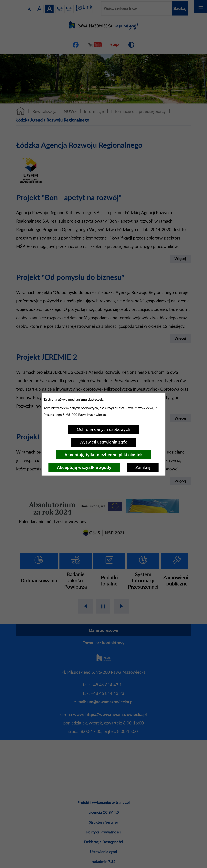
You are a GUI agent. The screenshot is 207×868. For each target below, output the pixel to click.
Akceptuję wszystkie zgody (84, 467)
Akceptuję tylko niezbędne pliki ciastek (104, 455)
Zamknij (143, 467)
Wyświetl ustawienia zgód (104, 442)
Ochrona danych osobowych (104, 429)
